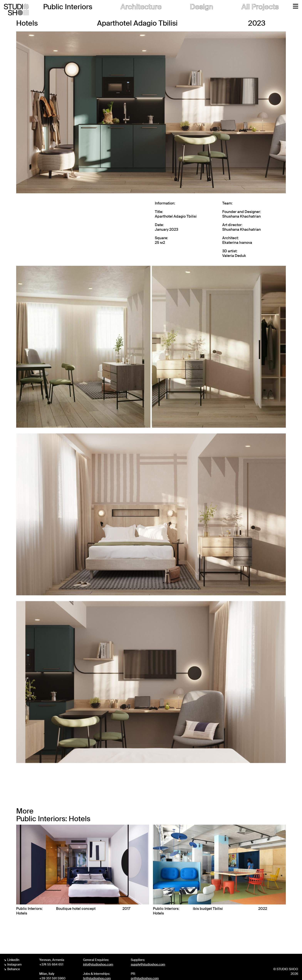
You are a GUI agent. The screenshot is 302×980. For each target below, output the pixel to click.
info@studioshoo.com (98, 964)
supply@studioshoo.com (148, 964)
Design (202, 7)
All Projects (260, 7)
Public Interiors (68, 7)
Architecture (141, 7)
